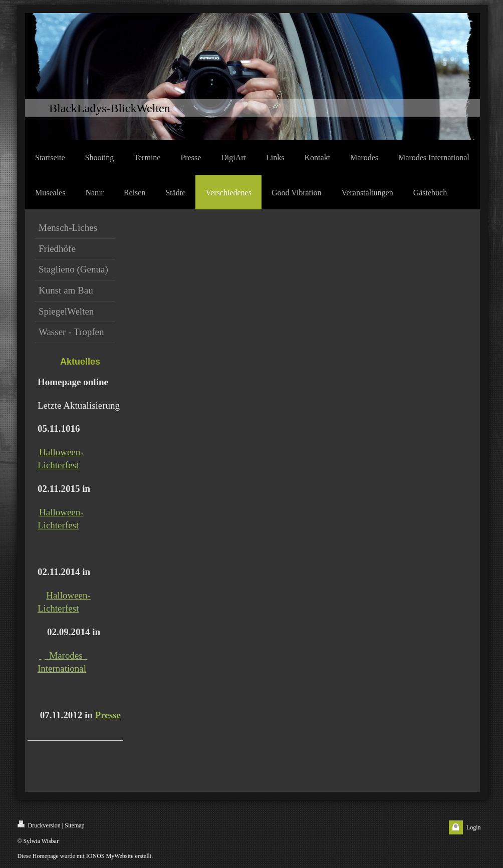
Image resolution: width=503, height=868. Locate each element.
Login (474, 827)
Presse (108, 715)
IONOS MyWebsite (110, 856)
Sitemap (74, 825)
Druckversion (39, 825)
